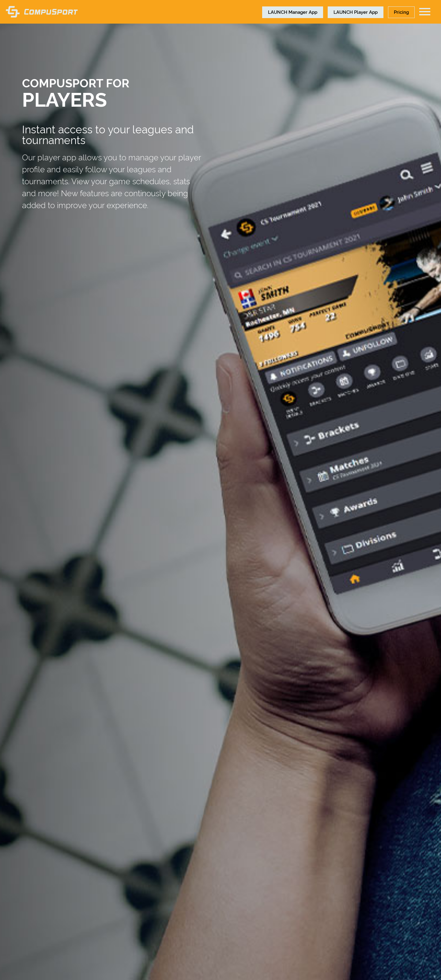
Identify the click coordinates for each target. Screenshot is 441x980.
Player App (356, 12)
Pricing (401, 12)
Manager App (293, 12)
